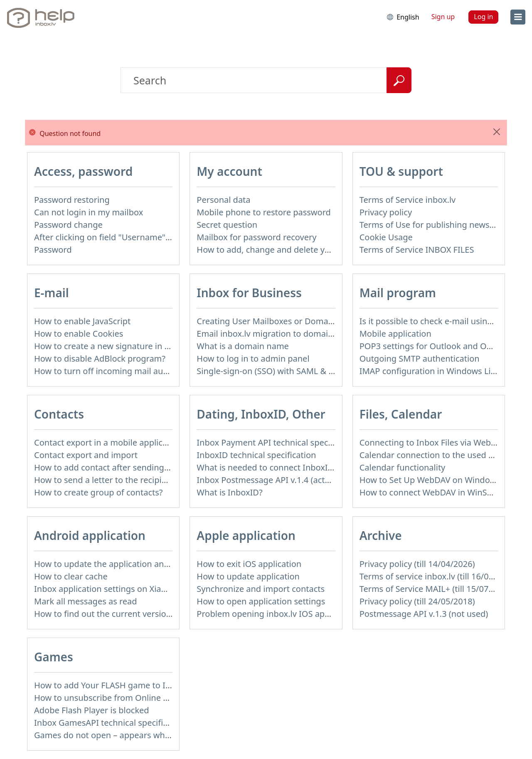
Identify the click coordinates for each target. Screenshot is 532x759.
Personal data (223, 200)
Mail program (398, 293)
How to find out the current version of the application (138, 614)
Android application (90, 535)
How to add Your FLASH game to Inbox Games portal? (139, 685)
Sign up (443, 17)
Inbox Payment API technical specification (278, 442)
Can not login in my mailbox (89, 212)
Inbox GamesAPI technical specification (111, 723)
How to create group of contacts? (99, 492)
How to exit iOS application (249, 564)
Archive (381, 535)
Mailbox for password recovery (256, 237)
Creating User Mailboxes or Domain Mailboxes (287, 321)
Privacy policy (386, 212)
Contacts (59, 414)
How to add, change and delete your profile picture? (298, 250)
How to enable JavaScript (82, 321)
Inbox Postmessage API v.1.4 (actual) (268, 480)
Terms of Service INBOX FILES (417, 250)
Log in (483, 17)
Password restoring (72, 200)
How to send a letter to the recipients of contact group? (142, 480)
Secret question (227, 225)
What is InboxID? (229, 492)
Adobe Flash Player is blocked (92, 710)
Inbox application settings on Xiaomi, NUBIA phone (134, 589)
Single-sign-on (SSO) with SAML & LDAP (273, 371)
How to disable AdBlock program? (100, 359)
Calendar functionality (403, 467)
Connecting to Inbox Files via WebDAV (433, 442)
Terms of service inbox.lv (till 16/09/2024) (439, 576)
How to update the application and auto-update (127, 564)
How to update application (248, 576)
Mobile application (395, 334)
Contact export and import (86, 455)
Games (54, 657)
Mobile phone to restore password (264, 212)
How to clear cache (71, 576)
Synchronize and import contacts (261, 589)
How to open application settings (261, 601)
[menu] (518, 17)
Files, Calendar (401, 414)
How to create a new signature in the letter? (119, 346)
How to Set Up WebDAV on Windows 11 (436, 480)
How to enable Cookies (79, 334)
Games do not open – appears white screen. (119, 735)
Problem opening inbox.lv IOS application (277, 614)
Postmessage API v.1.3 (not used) (424, 614)
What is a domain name (243, 346)
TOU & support (401, 171)
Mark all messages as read (86, 601)
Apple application (246, 535)
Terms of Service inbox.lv (408, 200)
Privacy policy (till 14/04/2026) (417, 564)
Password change (68, 225)
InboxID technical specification (256, 455)
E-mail (52, 293)
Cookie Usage (386, 237)
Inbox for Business (249, 293)
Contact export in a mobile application (108, 442)
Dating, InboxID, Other (261, 414)
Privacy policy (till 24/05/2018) (417, 601)
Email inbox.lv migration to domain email (277, 334)
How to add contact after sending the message (125, 467)
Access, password (83, 171)
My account (229, 171)
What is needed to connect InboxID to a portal (286, 467)
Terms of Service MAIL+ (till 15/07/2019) (436, 589)
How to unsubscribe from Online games (112, 698)
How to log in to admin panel (253, 359)
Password (53, 250)
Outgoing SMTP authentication (420, 359)
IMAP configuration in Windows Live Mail (439, 371)
